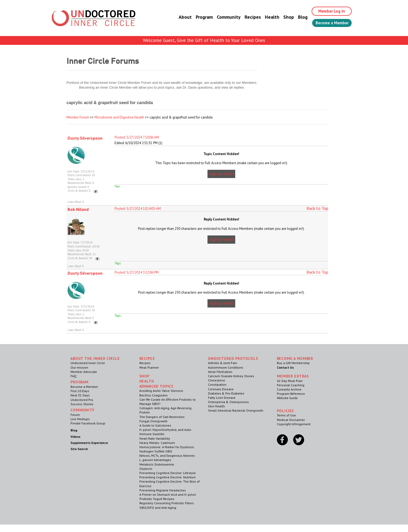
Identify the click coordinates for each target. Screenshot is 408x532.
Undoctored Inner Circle (88, 363)
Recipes (248, 17)
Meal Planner (149, 367)
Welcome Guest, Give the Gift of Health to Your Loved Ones (204, 40)
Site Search (79, 449)
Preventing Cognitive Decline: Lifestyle (168, 473)
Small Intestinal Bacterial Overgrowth (236, 410)
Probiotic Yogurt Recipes (157, 499)
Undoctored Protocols (233, 358)
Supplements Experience (89, 443)
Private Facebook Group (88, 423)
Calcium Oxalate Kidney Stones (231, 376)
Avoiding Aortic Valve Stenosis (161, 391)
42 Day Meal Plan (290, 381)
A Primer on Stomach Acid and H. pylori (168, 494)
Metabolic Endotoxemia (157, 464)
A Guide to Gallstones (155, 425)
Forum (75, 415)
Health (268, 17)
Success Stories (82, 404)
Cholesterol (217, 380)
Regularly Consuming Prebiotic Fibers (167, 503)
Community (224, 17)
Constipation (217, 385)
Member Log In (329, 11)
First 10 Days (80, 391)
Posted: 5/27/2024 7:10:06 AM (137, 137)
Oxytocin (146, 469)
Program (200, 17)
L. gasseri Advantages (155, 460)
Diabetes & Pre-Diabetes (226, 393)
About (181, 17)
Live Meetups (80, 419)
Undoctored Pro (82, 400)
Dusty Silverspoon (85, 138)
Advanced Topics (157, 386)
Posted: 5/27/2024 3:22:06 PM (137, 272)
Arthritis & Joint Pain (223, 363)
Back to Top (317, 208)
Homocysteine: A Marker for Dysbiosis (167, 447)
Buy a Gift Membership (293, 363)
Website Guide (287, 398)
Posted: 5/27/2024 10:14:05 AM (138, 209)
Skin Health (216, 406)
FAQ (73, 376)
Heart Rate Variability (155, 438)
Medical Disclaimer (291, 420)
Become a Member (330, 23)
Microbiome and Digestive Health (119, 117)
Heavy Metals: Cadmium (157, 443)
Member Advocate (84, 372)
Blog (298, 17)
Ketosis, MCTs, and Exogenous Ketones (167, 456)
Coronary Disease (221, 389)
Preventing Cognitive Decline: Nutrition (168, 477)
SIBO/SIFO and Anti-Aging (158, 508)
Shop (284, 17)
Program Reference (291, 394)
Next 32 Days (80, 395)
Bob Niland (78, 209)
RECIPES (147, 358)
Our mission (79, 367)
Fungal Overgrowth (153, 421)
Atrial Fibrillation (220, 372)
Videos (75, 437)
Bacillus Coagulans (154, 395)
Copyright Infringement (294, 424)
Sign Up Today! (221, 174)
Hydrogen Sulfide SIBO (156, 451)
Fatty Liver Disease (222, 398)
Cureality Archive (289, 389)
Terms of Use (286, 415)
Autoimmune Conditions (226, 367)
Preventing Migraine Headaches (163, 490)
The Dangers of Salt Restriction (162, 417)
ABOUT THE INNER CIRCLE (95, 358)
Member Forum (78, 117)
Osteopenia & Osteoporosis (228, 402)
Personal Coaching (291, 385)
